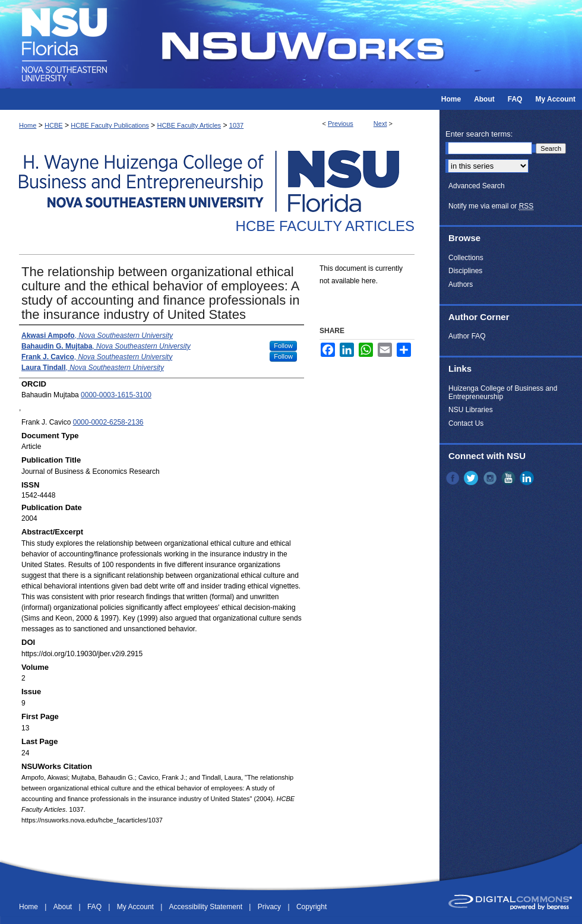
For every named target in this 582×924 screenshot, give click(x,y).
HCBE (54, 125)
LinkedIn (528, 478)
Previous (341, 124)
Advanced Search (477, 186)
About (64, 907)
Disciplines (465, 271)
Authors (461, 284)
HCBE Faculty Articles (189, 125)
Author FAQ (467, 336)
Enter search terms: (479, 134)
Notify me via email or (491, 206)
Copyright (311, 907)
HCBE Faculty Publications (110, 125)
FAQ (95, 907)
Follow (283, 346)
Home (28, 125)
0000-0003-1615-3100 (116, 395)
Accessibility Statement (207, 907)
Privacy (271, 907)
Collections (466, 258)
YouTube (510, 478)
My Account (136, 907)
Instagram (491, 478)
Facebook (454, 478)
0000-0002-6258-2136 (108, 422)
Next (380, 124)
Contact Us (466, 423)
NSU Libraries (471, 410)
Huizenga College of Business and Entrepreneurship (503, 393)
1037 (236, 125)
